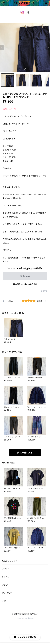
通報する (44, 291)
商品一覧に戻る (25, 453)
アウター (6, 569)
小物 (4, 601)
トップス (6, 577)
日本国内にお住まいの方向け (25, 284)
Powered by (25, 618)
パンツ (5, 585)
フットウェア (7, 593)
